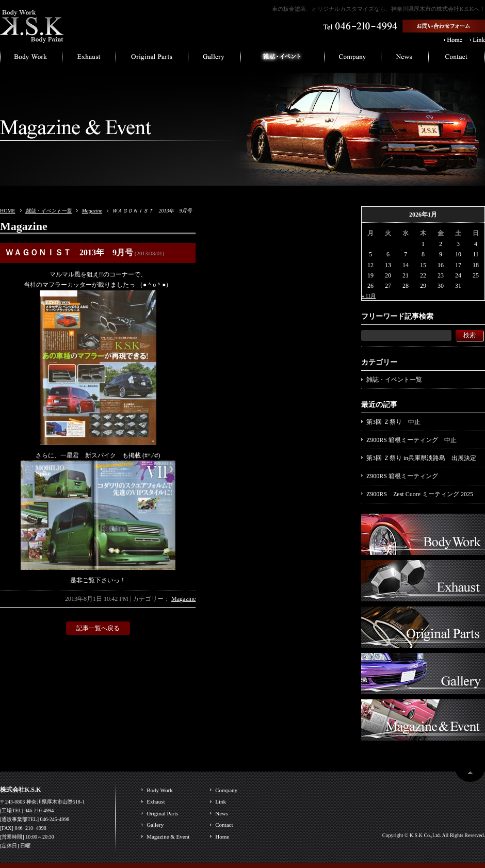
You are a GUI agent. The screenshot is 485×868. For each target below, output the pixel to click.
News (222, 813)
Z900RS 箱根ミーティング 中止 (411, 440)
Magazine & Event (168, 837)
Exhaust (156, 801)
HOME (7, 211)
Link (221, 801)
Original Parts (162, 813)
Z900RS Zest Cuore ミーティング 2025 (420, 494)
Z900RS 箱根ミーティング (402, 476)
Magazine (92, 211)
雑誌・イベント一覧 (48, 211)
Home (222, 837)
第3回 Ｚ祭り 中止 (393, 422)
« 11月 (369, 296)
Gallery (155, 825)
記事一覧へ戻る (98, 628)
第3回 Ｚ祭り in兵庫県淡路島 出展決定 (421, 458)
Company (226, 790)
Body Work (160, 790)
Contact (224, 825)
